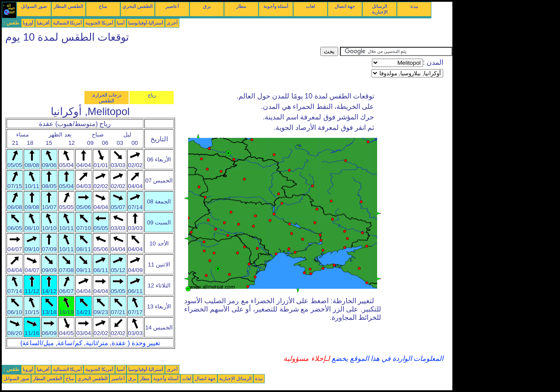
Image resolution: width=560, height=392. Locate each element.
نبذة (414, 6)
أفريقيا (43, 23)
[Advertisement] (161, 66)
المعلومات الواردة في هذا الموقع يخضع (387, 359)
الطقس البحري (138, 6)
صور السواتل (34, 6)
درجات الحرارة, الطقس (107, 98)
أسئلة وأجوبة (276, 6)
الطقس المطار (68, 6)
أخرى (172, 23)
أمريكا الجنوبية (99, 23)
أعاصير (172, 6)
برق (207, 6)
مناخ (103, 6)
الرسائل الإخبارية (380, 9)
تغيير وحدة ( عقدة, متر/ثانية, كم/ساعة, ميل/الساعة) (90, 343)
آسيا (121, 23)
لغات (310, 6)
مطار (241, 6)
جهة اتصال (345, 6)
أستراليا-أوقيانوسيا (146, 23)
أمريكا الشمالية (68, 23)
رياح (152, 95)
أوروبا (28, 23)
